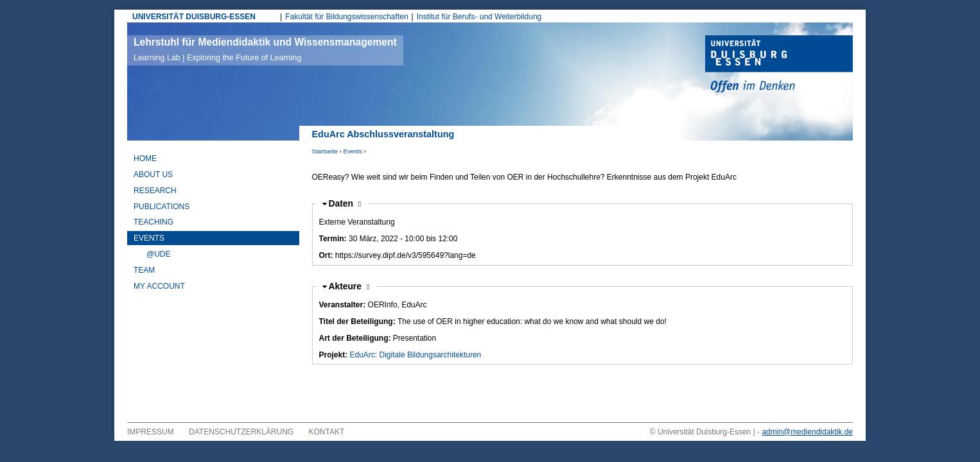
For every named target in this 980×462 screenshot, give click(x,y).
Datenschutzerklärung (241, 432)
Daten (345, 204)
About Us (153, 175)
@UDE (159, 254)
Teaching (153, 222)
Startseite (325, 151)
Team (144, 270)
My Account (159, 286)
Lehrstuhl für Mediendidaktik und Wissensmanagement (265, 49)
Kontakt (327, 432)
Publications (162, 207)
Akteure (349, 287)
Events (353, 151)
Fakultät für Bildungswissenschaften (346, 17)
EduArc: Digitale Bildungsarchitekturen (416, 355)
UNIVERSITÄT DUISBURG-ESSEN (194, 17)
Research (155, 191)
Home (145, 158)
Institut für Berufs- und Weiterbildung (479, 17)
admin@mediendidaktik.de (807, 432)
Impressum (151, 432)
